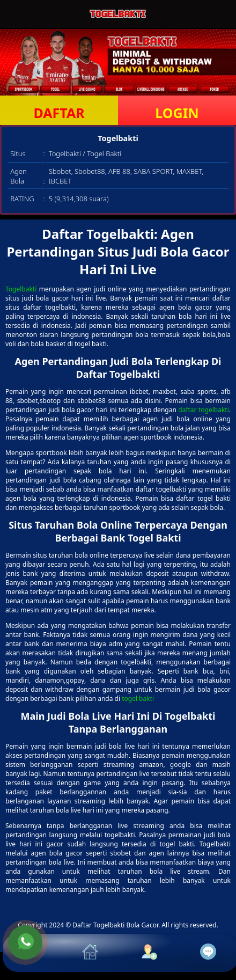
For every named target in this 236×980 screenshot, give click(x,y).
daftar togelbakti (204, 410)
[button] (32, 953)
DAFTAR (59, 113)
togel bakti (138, 699)
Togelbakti (21, 289)
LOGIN (177, 113)
